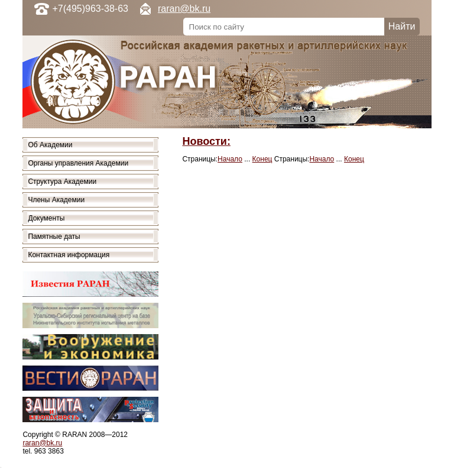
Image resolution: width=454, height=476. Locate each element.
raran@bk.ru (184, 9)
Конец (262, 159)
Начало (230, 159)
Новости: (206, 141)
